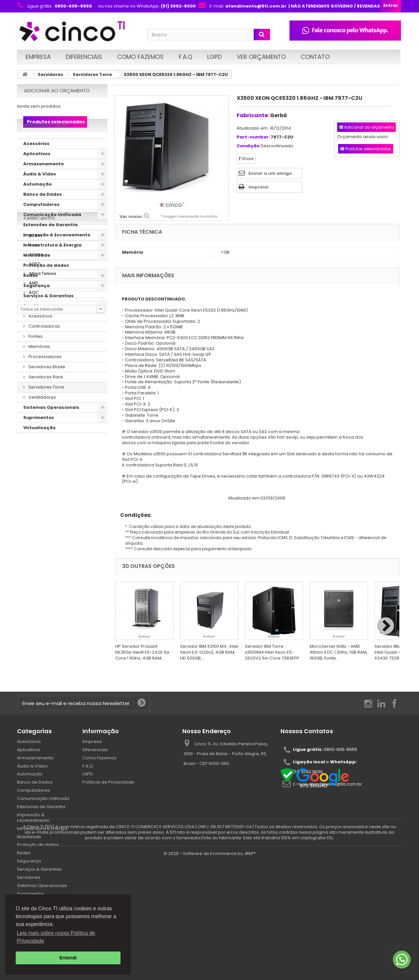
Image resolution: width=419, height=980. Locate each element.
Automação (37, 203)
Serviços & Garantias (48, 314)
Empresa (38, 57)
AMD (33, 530)
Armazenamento (44, 182)
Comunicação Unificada (52, 233)
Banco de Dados (43, 213)
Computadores (41, 223)
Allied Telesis (42, 521)
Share (246, 159)
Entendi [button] (68, 958)
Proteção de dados (46, 284)
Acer (33, 492)
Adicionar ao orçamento (57, 91)
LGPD (214, 57)
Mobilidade (37, 274)
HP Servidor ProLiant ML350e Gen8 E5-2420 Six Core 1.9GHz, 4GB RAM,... (142, 652)
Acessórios (36, 162)
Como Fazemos (140, 57)
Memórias (39, 365)
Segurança (36, 304)
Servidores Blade (46, 385)
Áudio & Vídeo (40, 193)
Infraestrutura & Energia (52, 264)
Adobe (36, 502)
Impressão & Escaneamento (57, 254)
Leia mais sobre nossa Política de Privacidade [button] (56, 937)
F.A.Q (185, 57)
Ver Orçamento (261, 57)
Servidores (50, 74)
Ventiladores (42, 416)
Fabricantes (39, 468)
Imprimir (259, 187)
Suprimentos (39, 436)
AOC (33, 540)
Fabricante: (253, 115)
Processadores (45, 375)
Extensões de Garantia (50, 243)
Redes (31, 294)
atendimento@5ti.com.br (335, 784)
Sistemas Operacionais (51, 426)
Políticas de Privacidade (108, 782)
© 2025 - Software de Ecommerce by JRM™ (210, 972)
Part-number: (253, 137)
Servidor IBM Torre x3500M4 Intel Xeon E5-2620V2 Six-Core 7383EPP (272, 652)
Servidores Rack (45, 396)
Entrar (391, 5)
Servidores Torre (92, 74)
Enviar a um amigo (270, 173)
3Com (35, 483)
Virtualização (39, 446)
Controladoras (44, 345)
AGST (34, 511)
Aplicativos (37, 172)
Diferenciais (84, 57)
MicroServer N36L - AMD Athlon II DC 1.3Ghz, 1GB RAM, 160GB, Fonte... (339, 652)
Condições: (133, 515)
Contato (315, 57)
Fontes (35, 355)
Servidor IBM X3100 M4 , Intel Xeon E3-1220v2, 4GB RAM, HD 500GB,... (209, 652)
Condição (248, 146)
